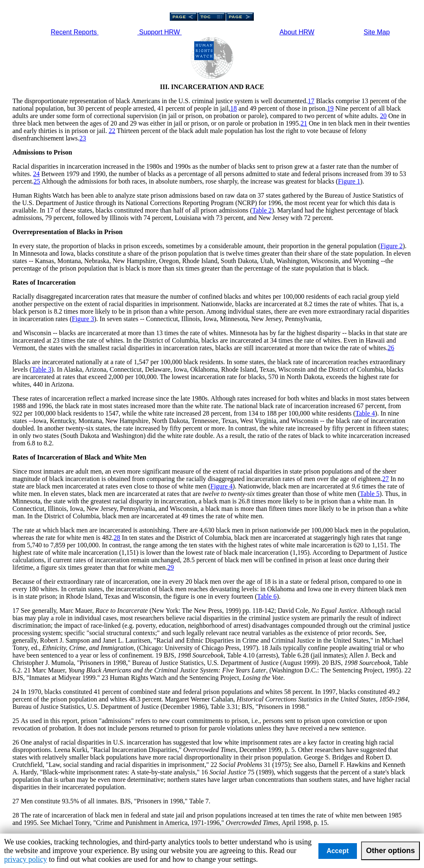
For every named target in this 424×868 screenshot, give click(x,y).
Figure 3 (83, 319)
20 (383, 116)
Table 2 (262, 210)
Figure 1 (349, 181)
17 (311, 101)
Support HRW (160, 32)
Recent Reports (75, 32)
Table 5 (370, 494)
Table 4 (365, 413)
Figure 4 (222, 486)
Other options (390, 851)
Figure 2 (392, 246)
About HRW (297, 32)
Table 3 (42, 369)
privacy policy (25, 859)
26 (391, 348)
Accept (338, 851)
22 (112, 131)
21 (304, 123)
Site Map (377, 32)
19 (330, 108)
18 (234, 108)
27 (385, 479)
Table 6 (267, 596)
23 (83, 138)
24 (36, 174)
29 (171, 567)
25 (37, 181)
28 (117, 538)
